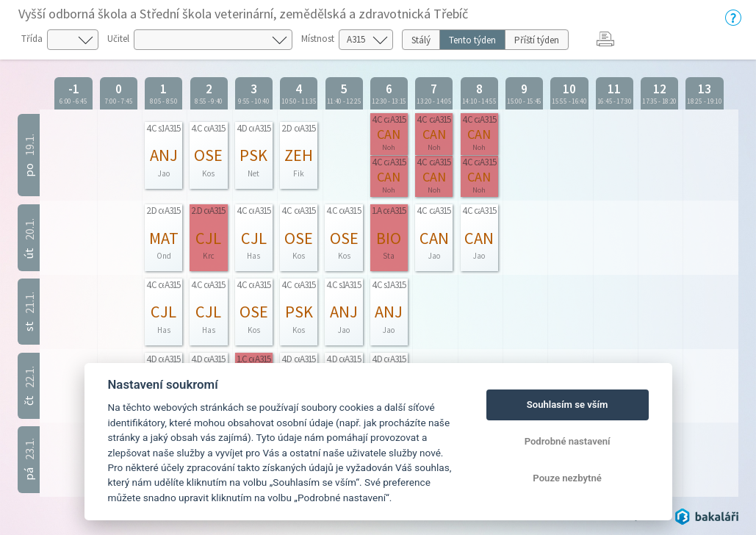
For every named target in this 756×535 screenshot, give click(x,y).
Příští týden (537, 40)
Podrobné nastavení (568, 441)
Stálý (421, 40)
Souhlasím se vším (568, 405)
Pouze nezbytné (567, 478)
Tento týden (472, 40)
